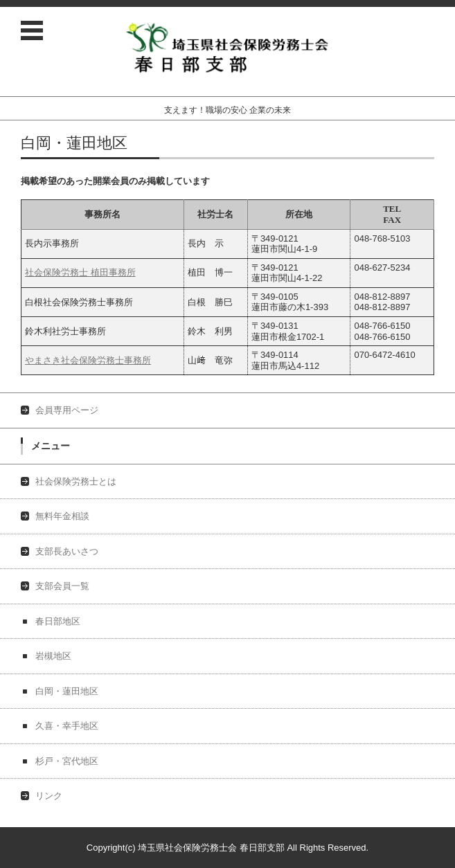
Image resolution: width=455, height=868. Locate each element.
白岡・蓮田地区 (67, 691)
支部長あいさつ (67, 551)
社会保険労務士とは (76, 481)
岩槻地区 (53, 656)
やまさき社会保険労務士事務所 (88, 360)
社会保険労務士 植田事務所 (80, 272)
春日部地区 (58, 621)
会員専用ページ (67, 410)
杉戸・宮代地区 (67, 761)
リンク (49, 796)
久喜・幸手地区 (67, 726)
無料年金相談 (62, 516)
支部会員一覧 (62, 586)
